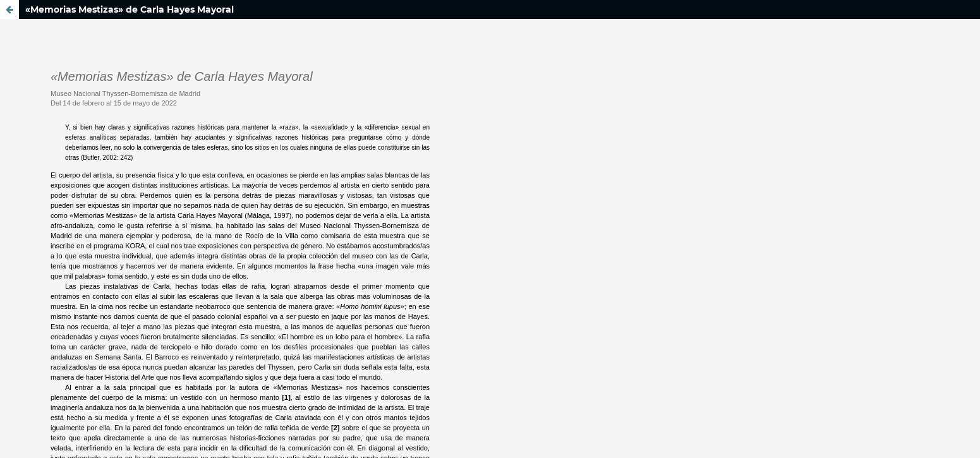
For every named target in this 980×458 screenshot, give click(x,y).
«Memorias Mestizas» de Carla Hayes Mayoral (130, 9)
